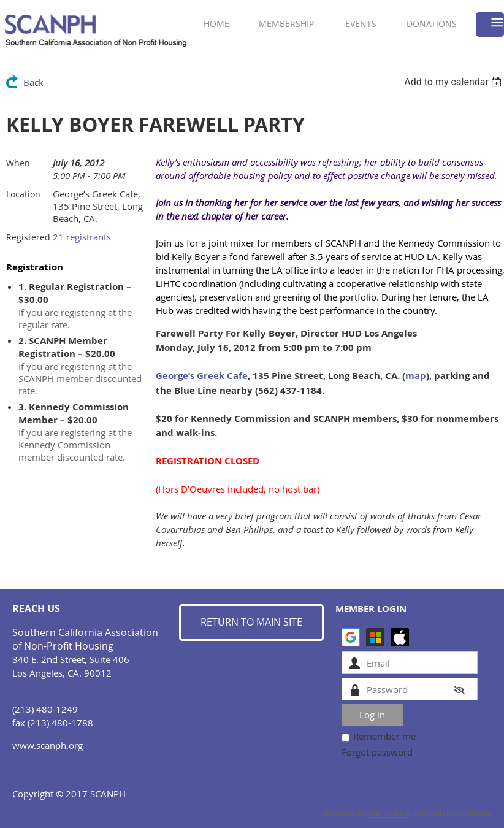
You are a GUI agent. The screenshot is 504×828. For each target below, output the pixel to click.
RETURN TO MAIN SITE (251, 622)
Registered (28, 237)
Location (23, 194)
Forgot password (377, 752)
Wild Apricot (390, 814)
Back (33, 82)
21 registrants (82, 237)
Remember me (384, 736)
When (18, 163)
